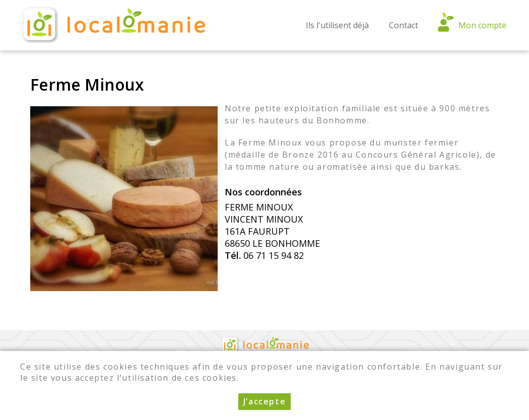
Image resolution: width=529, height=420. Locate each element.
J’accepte (264, 403)
